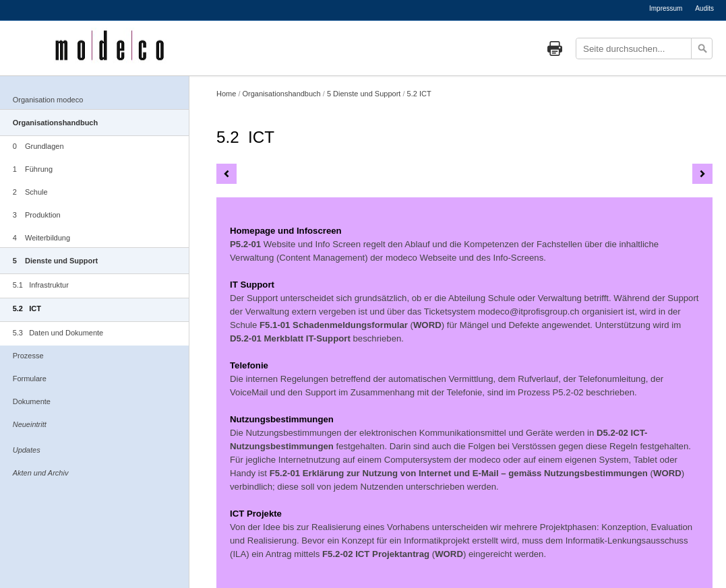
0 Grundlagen (38, 146)
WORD (427, 325)
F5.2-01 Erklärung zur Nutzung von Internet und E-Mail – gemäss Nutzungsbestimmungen (459, 473)
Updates (27, 450)
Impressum (666, 8)
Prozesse (28, 356)
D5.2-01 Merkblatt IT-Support (290, 338)
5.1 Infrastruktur (41, 285)
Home (226, 94)
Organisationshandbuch (56, 123)
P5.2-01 (245, 244)
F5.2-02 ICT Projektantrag (376, 554)
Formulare (30, 379)
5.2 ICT (27, 308)
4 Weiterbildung (41, 238)
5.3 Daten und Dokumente (58, 333)
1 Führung (33, 169)
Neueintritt (30, 424)
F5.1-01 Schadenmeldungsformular (334, 325)
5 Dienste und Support (56, 261)
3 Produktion (37, 215)
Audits (704, 8)
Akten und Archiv (41, 473)
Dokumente (32, 401)
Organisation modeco (48, 100)
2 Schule (30, 192)
